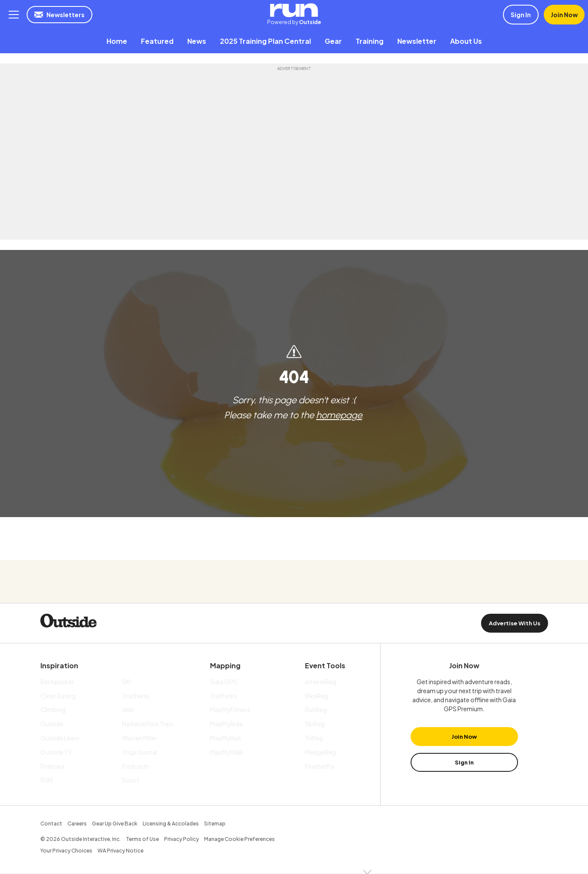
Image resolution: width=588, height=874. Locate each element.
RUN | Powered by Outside (294, 10)
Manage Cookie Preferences (239, 839)
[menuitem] (117, 41)
